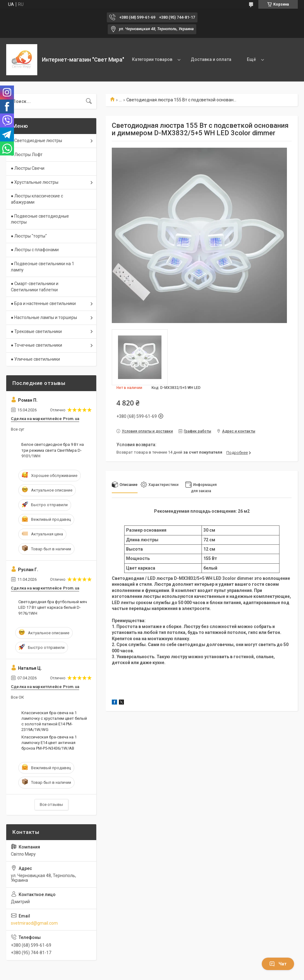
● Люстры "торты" (29, 236)
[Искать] (89, 101)
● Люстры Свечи (28, 168)
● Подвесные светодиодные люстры (40, 219)
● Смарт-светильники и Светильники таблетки (35, 287)
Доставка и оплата (211, 59)
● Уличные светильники (35, 359)
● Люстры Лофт (27, 155)
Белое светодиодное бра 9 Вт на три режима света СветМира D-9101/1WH (53, 450)
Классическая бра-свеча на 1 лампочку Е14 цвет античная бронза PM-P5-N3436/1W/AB (49, 743)
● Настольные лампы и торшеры (44, 317)
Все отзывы (51, 804)
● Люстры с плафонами (35, 250)
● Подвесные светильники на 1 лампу (43, 267)
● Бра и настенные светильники (43, 303)
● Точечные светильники (36, 345)
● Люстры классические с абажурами (37, 199)
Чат (278, 964)
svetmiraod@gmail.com (34, 923)
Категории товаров (152, 59)
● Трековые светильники (36, 331)
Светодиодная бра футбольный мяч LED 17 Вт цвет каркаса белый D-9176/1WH (53, 607)
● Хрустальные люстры (35, 182)
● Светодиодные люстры (36, 141)
